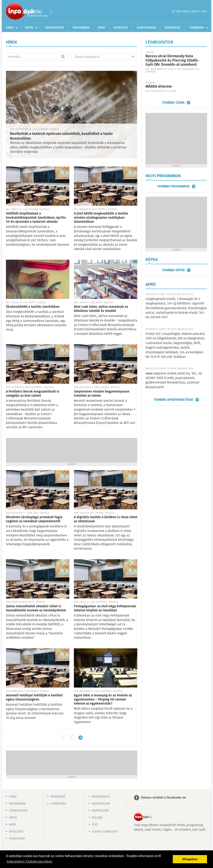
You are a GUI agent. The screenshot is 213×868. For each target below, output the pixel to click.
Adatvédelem (101, 804)
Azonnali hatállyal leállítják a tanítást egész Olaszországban (34, 697)
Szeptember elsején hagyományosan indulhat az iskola (102, 394)
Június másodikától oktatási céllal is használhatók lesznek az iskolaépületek (36, 608)
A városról (58, 804)
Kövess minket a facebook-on (163, 798)
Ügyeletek (121, 28)
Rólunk (97, 818)
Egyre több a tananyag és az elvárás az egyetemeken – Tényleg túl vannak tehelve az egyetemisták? (103, 700)
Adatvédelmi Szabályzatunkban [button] (29, 862)
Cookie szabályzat (105, 832)
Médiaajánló (101, 797)
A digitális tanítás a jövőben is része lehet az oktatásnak (106, 519)
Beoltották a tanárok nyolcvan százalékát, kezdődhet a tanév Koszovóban (61, 136)
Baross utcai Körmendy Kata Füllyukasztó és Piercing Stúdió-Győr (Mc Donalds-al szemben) (172, 60)
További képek (173, 270)
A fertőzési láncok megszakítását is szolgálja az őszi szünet (33, 394)
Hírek (10, 28)
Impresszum (100, 811)
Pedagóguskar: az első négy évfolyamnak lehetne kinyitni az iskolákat (105, 608)
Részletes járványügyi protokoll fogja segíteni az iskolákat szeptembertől (34, 519)
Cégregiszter (54, 28)
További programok (173, 186)
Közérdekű (172, 28)
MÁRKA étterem (159, 87)
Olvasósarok (146, 28)
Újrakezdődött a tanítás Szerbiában (33, 307)
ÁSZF (95, 825)
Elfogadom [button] (190, 859)
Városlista (51, 12)
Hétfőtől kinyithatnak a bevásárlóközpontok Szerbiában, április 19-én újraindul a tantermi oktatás (36, 218)
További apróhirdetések (173, 400)
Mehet (63, 57)
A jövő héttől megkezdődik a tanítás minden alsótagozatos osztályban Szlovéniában (101, 218)
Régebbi (81, 738)
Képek (29, 28)
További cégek (173, 103)
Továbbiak (196, 28)
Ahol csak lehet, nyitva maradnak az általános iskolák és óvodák (101, 309)
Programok (81, 28)
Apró (102, 28)
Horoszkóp (17, 839)
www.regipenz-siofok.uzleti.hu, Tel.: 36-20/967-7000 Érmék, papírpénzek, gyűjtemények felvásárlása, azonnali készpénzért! (174, 380)
